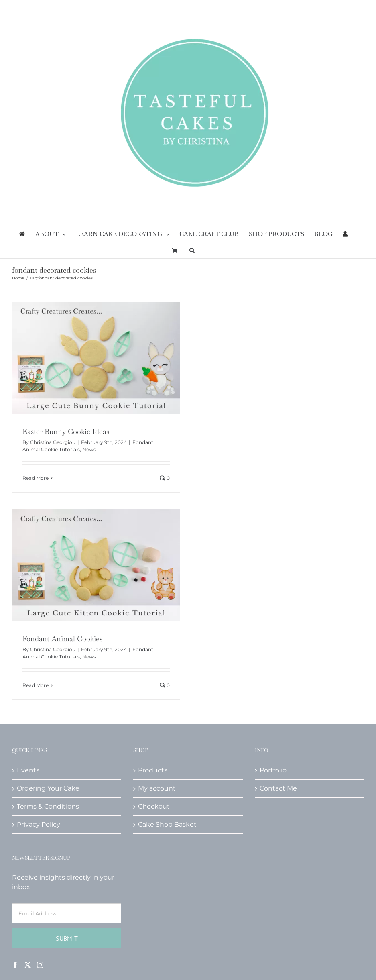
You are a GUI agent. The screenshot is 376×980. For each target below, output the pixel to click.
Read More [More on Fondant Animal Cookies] (36, 685)
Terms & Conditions (48, 806)
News (89, 449)
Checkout (154, 806)
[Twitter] (28, 965)
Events (28, 770)
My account (157, 788)
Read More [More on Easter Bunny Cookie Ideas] (36, 478)
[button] (192, 250)
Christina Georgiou (53, 442)
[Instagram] (40, 965)
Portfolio (273, 770)
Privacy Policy (39, 824)
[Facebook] (15, 965)
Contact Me (278, 788)
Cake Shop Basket (167, 824)
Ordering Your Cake (48, 788)
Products (153, 770)
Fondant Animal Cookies (62, 639)
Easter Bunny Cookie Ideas (66, 431)
